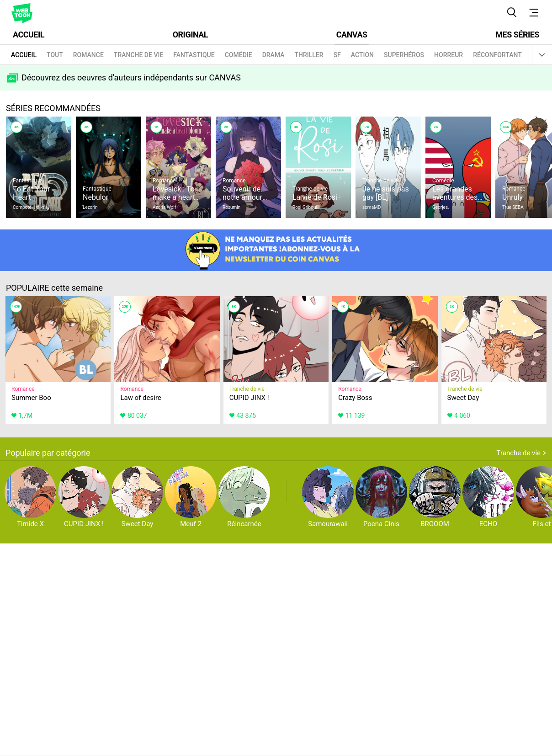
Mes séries (517, 35)
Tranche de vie (519, 453)
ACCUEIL (29, 35)
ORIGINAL (190, 35)
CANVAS (352, 35)
